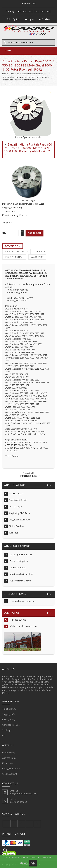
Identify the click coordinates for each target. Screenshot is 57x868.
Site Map (6, 730)
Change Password (11, 769)
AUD (30, 11)
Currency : (10, 11)
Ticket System (9, 709)
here (25, 863)
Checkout (45, 19)
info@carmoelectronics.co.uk (20, 626)
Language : (26, 3)
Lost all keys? (13, 507)
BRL (48, 11)
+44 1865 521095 (15, 620)
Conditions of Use (11, 725)
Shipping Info (9, 714)
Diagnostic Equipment (17, 520)
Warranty (37, 257)
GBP (19, 11)
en (34, 4)
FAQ (4, 736)
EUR (25, 11)
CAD (36, 11)
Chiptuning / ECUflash (17, 513)
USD (43, 11)
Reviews (40, 251)
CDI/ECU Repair (14, 494)
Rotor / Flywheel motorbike (34, 74)
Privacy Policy (9, 720)
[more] (50, 485)
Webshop (15, 74)
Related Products (16, 251)
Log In (29, 19)
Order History (9, 753)
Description (13, 246)
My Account (8, 763)
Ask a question (14, 257)
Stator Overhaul (14, 526)
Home (5, 74)
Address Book (9, 758)
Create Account (10, 774)
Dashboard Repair (15, 500)
